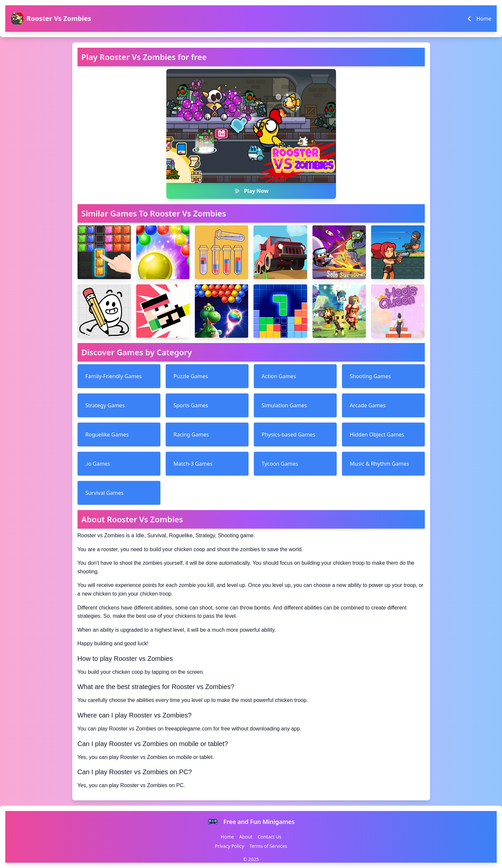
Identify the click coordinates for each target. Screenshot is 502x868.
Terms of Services (268, 846)
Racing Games (191, 434)
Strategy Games (105, 405)
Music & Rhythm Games (380, 464)
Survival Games (105, 493)
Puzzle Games (191, 376)
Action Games (279, 376)
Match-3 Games (193, 464)
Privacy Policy (229, 846)
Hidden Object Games (377, 434)
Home (227, 837)
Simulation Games (284, 405)
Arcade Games (368, 405)
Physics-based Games (289, 434)
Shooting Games (370, 376)
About (246, 837)
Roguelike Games (107, 434)
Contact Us (270, 837)
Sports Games (191, 405)
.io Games (98, 464)
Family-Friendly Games (114, 376)
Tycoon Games (280, 464)
